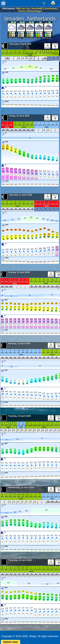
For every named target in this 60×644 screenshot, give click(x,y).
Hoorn (22, 11)
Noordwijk (37, 8)
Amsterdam (50, 8)
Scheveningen (34, 11)
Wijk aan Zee (23, 8)
